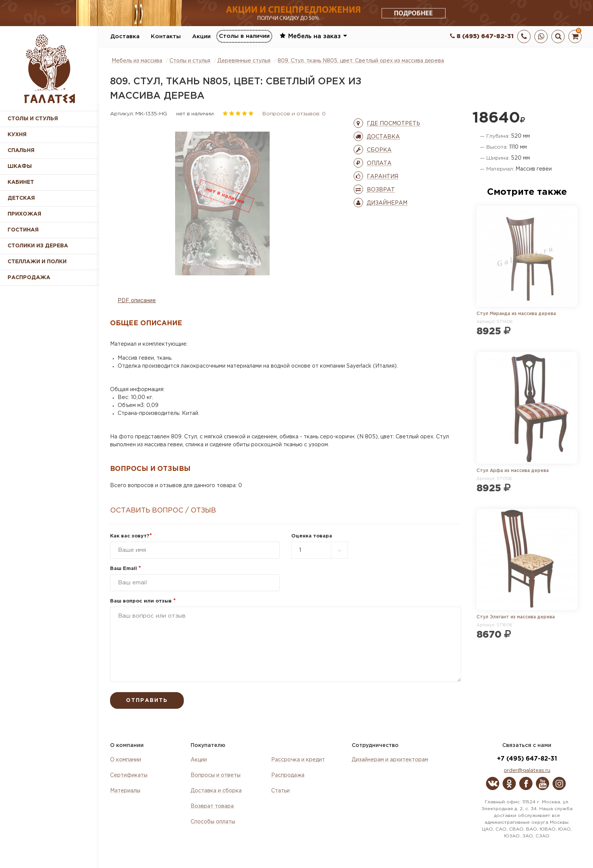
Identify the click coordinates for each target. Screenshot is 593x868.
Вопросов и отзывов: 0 (294, 114)
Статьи (280, 791)
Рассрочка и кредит (298, 760)
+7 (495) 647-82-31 (527, 759)
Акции (201, 36)
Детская (21, 198)
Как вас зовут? (131, 536)
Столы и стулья (33, 119)
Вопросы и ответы (216, 775)
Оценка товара (312, 536)
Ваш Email (126, 569)
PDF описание (137, 301)
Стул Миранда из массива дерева (516, 314)
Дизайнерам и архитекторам (390, 760)
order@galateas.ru (527, 771)
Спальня (21, 151)
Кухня (17, 135)
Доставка (125, 36)
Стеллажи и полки (37, 262)
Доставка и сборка (216, 791)
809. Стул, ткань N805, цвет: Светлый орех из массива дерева (361, 61)
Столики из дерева (38, 246)
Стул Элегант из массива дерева (516, 617)
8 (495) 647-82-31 (482, 36)
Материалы (125, 791)
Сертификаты (129, 775)
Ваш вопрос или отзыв (143, 601)
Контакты (166, 36)
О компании (126, 760)
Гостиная (23, 230)
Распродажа (288, 775)
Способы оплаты (213, 822)
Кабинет (21, 182)
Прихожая (24, 214)
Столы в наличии (244, 36)
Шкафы (20, 166)
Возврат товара (212, 806)
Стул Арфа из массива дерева (513, 471)
